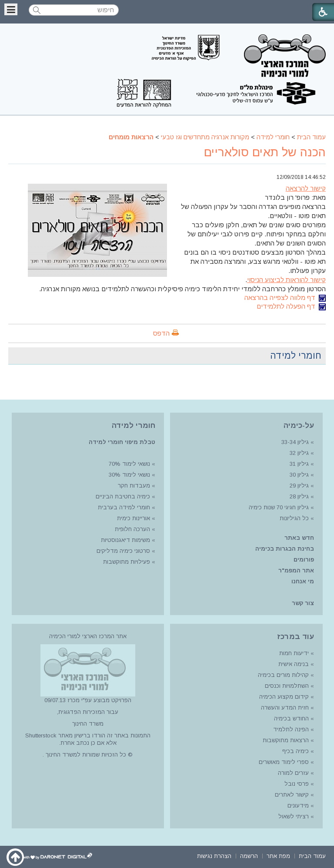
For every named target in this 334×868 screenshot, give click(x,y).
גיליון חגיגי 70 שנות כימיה (278, 507)
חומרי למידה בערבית (124, 507)
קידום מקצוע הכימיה (284, 697)
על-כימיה (299, 426)
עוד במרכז (296, 637)
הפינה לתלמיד (290, 729)
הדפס (161, 333)
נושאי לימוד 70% (129, 464)
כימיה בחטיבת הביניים (123, 496)
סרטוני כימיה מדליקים (123, 551)
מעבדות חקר (134, 486)
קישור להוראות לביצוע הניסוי (286, 280)
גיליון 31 (299, 464)
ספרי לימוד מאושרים (284, 762)
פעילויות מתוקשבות (127, 562)
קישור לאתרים (291, 795)
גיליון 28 (299, 496)
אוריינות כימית (133, 518)
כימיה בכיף (296, 751)
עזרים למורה (292, 773)
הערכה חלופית (132, 529)
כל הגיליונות (294, 518)
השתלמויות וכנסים (287, 686)
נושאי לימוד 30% (129, 475)
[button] (11, 9)
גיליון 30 (299, 475)
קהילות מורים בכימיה (283, 675)
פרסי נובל (297, 784)
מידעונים (298, 806)
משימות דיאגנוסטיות (125, 540)
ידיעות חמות (294, 653)
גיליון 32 (299, 453)
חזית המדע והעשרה (284, 708)
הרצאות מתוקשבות (285, 740)
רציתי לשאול (294, 816)
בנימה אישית (294, 664)
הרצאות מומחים (131, 137)
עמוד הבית (311, 137)
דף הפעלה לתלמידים (291, 306)
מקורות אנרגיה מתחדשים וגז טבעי (205, 137)
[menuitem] (312, 855)
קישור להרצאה (306, 188)
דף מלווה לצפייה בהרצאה (285, 298)
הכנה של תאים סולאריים (265, 152)
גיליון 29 (299, 486)
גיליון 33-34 (295, 442)
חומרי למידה (273, 137)
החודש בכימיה (291, 718)
